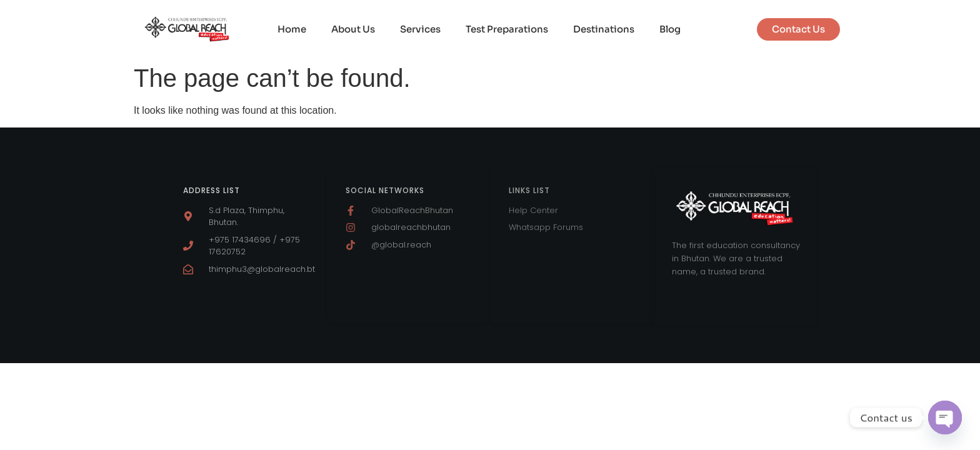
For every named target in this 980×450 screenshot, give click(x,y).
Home (292, 29)
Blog (670, 29)
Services (420, 29)
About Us (353, 29)
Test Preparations (507, 29)
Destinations (604, 29)
